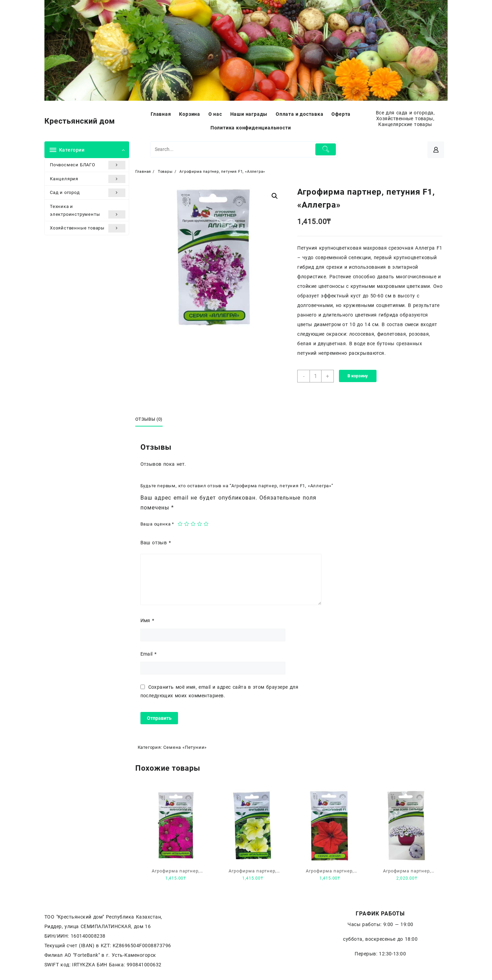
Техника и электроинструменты (88, 211)
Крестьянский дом (80, 121)
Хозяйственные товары (88, 228)
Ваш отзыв (156, 543)
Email (149, 654)
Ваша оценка (157, 524)
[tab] (152, 420)
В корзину (358, 376)
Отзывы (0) (149, 419)
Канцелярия (88, 179)
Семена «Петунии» (185, 747)
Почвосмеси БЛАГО (88, 165)
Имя (147, 620)
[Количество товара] (316, 376)
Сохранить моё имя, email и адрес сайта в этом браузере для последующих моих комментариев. (220, 691)
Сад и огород (88, 193)
